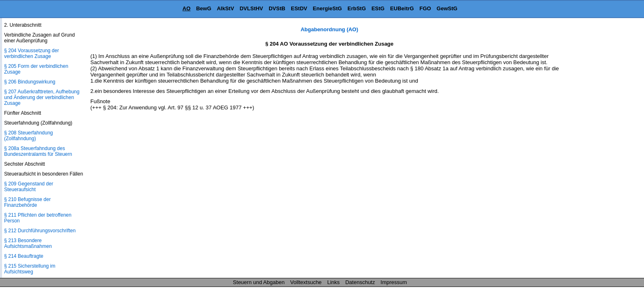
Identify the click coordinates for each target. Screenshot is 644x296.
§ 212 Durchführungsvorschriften (40, 231)
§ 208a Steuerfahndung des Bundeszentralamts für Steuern (38, 151)
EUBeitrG (402, 8)
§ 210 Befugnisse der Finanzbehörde (27, 202)
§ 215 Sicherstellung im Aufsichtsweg (30, 269)
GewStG (447, 8)
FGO (425, 8)
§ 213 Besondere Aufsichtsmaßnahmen (28, 243)
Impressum (394, 282)
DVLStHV (251, 8)
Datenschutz (360, 282)
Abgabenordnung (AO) (329, 29)
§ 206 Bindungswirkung (30, 82)
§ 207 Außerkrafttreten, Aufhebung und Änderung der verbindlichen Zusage (42, 97)
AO (186, 8)
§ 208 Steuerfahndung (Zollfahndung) (29, 136)
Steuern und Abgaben (259, 282)
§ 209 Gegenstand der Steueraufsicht (29, 187)
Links (333, 282)
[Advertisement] (603, 150)
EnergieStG (328, 8)
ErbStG (357, 8)
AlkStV (225, 8)
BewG (204, 8)
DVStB (277, 8)
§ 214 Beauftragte (24, 256)
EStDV (299, 8)
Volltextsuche (306, 282)
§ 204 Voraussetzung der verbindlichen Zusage (31, 53)
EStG (378, 8)
